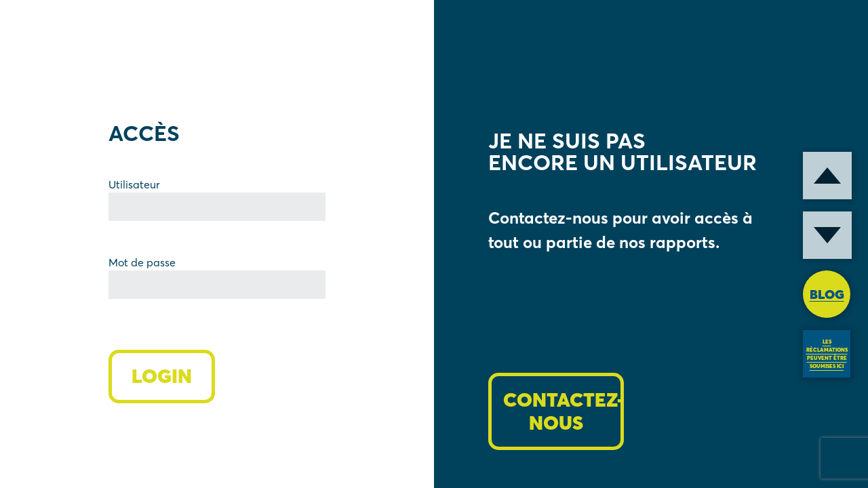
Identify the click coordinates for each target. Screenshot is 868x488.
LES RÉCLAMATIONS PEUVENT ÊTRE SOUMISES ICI (827, 354)
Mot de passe (142, 262)
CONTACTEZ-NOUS (564, 411)
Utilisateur (134, 184)
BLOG (827, 294)
